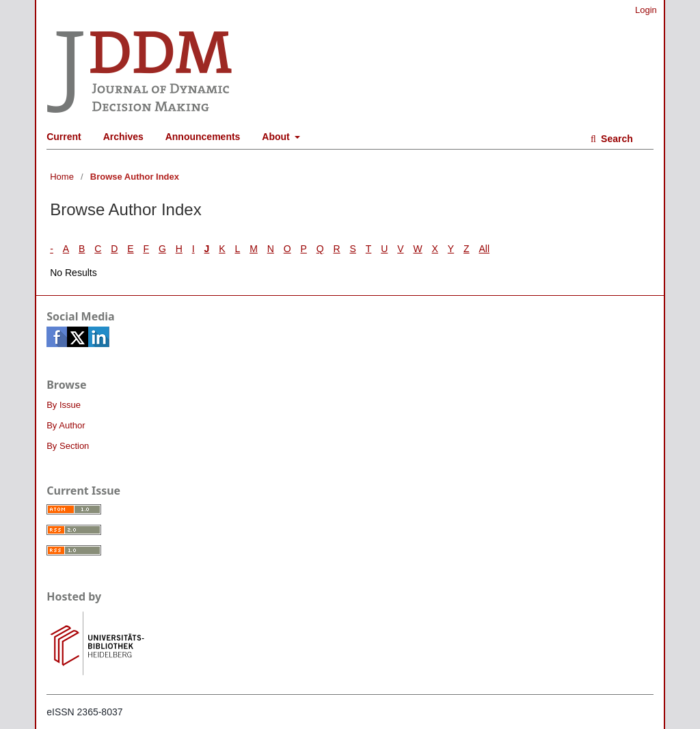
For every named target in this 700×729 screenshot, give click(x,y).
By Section (68, 446)
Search (616, 139)
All (485, 249)
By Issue (64, 405)
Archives (123, 137)
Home (62, 177)
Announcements (203, 137)
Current (64, 137)
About (277, 137)
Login (646, 10)
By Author (66, 425)
